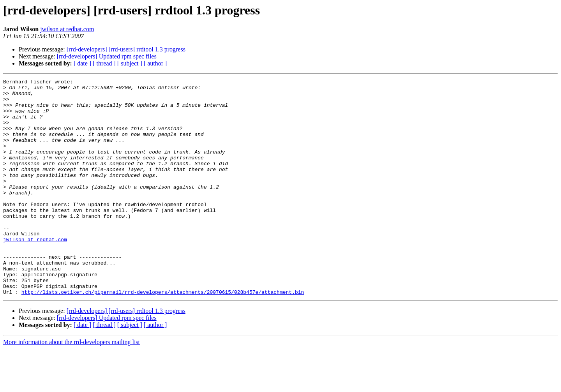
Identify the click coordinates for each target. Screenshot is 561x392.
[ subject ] (130, 63)
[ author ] (155, 63)
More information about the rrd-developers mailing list (71, 385)
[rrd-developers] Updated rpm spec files (107, 56)
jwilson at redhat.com (67, 29)
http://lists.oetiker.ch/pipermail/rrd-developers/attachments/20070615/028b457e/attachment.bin (163, 335)
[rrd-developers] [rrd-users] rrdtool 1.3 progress (126, 49)
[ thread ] (104, 63)
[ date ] (82, 63)
